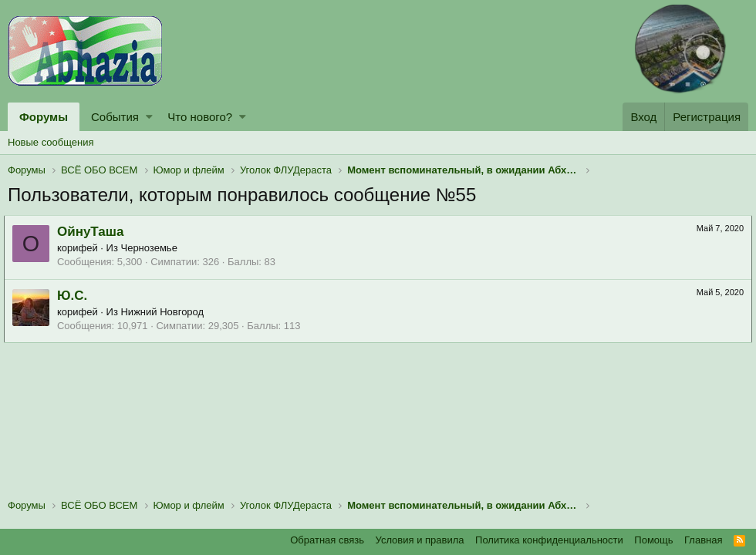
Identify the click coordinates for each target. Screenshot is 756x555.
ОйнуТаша (94, 232)
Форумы (44, 117)
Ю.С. (76, 296)
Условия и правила (420, 540)
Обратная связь (327, 540)
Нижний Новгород (167, 312)
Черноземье (153, 248)
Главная (703, 540)
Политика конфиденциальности (549, 540)
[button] (149, 117)
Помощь (653, 540)
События (115, 117)
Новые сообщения (51, 142)
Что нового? (200, 117)
